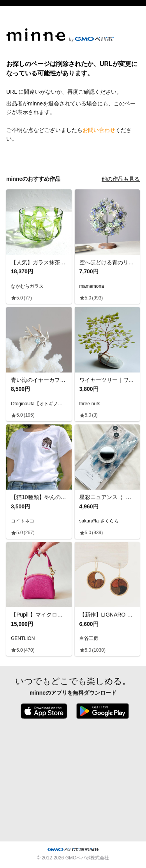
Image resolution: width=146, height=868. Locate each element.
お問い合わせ (99, 130)
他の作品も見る (121, 179)
